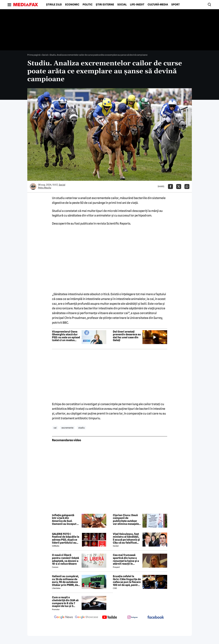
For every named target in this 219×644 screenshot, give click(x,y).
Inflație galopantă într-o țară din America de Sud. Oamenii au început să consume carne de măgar (66, 520)
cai (55, 428)
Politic (88, 5)
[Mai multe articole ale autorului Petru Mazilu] (33, 187)
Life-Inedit (137, 5)
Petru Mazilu (45, 188)
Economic (72, 5)
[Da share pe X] (179, 187)
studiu (81, 428)
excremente (67, 428)
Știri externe (105, 5)
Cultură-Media (158, 5)
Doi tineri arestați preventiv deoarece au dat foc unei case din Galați (127, 336)
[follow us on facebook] (156, 617)
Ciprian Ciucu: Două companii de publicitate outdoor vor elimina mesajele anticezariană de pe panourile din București (126, 520)
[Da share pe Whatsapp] (187, 187)
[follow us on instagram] (133, 617)
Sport (175, 5)
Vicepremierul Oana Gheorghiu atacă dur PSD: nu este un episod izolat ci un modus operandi (66, 336)
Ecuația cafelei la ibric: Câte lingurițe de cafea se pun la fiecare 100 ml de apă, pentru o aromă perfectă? (127, 581)
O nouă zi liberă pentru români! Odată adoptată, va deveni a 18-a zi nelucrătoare (65, 559)
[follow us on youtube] (110, 617)
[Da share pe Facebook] (170, 187)
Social (122, 5)
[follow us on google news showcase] (87, 617)
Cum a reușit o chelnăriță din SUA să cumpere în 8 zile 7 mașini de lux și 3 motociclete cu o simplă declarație (65, 602)
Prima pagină (34, 55)
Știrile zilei (54, 5)
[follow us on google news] (64, 617)
